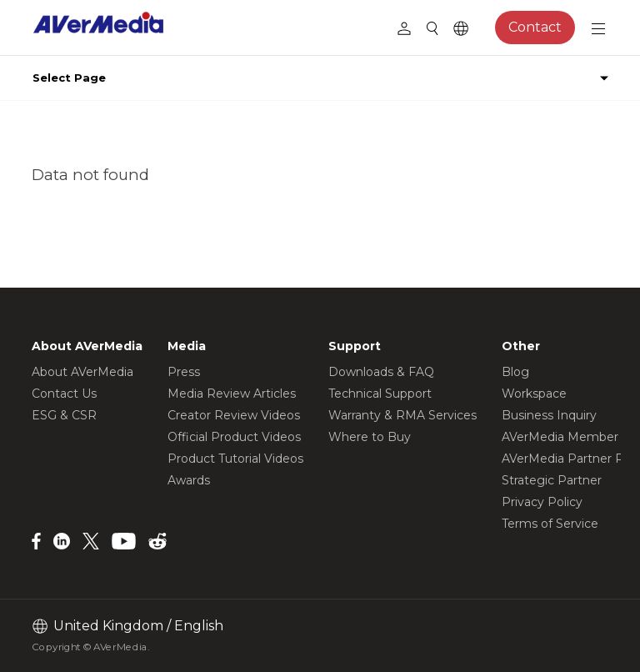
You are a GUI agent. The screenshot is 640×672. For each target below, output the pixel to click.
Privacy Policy (542, 502)
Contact (535, 27)
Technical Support (380, 394)
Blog (515, 372)
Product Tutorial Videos (235, 459)
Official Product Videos (234, 437)
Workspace (534, 394)
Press (184, 372)
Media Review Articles (232, 394)
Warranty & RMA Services (402, 415)
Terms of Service (550, 524)
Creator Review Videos (234, 415)
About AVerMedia (82, 372)
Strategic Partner (552, 480)
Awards (189, 480)
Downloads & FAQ (381, 372)
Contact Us (64, 394)
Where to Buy (370, 437)
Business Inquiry (549, 415)
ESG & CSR (64, 415)
